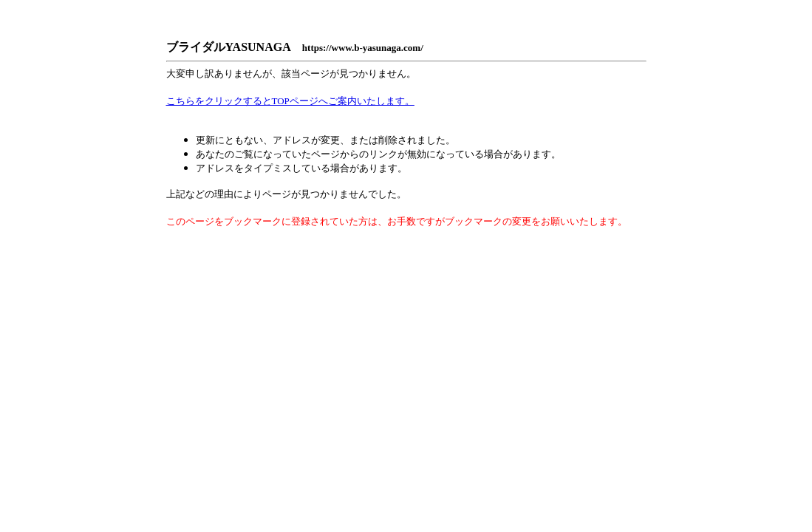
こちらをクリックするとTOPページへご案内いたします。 (290, 101)
